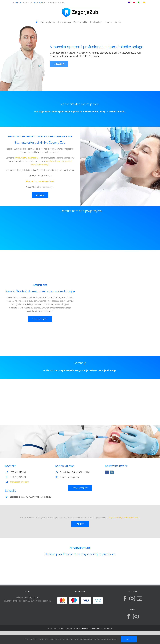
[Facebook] (125, 599)
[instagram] (112, 472)
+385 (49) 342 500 (32, 597)
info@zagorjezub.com (19, 482)
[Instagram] (132, 599)
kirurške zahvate (53, 161)
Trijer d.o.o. (87, 628)
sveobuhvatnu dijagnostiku (26, 158)
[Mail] (139, 599)
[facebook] (107, 472)
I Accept (80, 524)
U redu (129, 639)
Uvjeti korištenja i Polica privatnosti (124, 517)
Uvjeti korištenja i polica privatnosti (102, 628)
